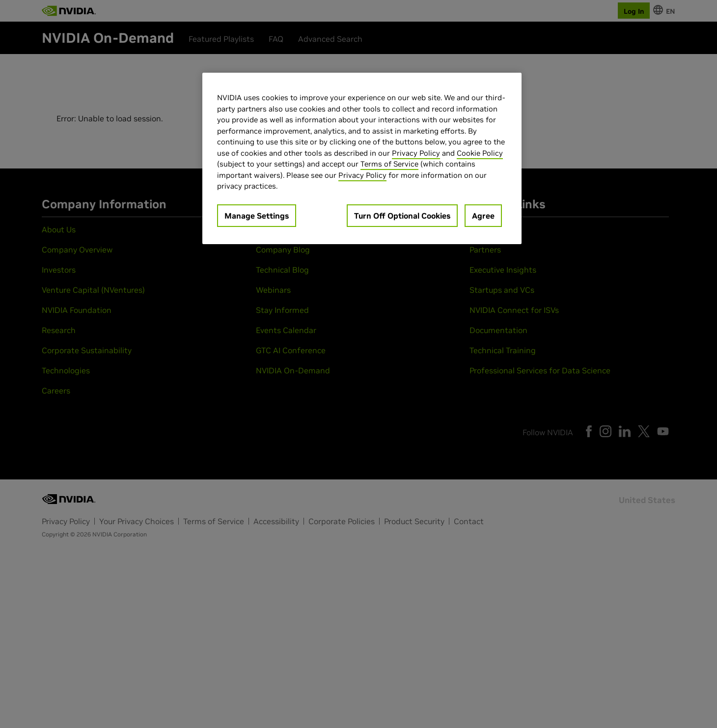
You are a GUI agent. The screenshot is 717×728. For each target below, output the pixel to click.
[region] (362, 158)
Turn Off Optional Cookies (402, 216)
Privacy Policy (416, 153)
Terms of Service (389, 164)
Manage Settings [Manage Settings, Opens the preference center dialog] (257, 216)
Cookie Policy (480, 153)
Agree (483, 216)
